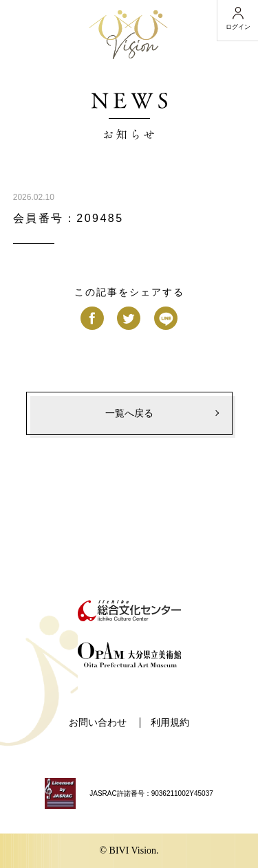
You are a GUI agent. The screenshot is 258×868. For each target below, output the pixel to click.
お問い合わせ (98, 723)
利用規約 (170, 723)
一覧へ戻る (129, 413)
